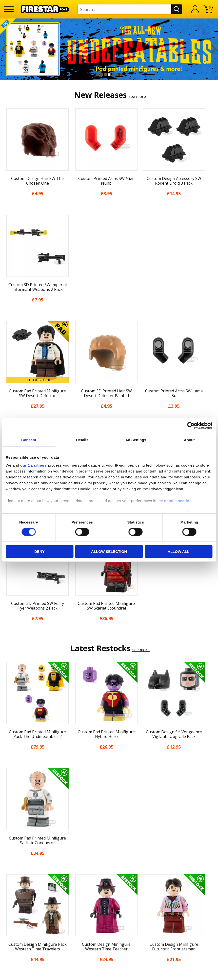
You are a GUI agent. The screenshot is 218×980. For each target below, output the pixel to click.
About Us (12, 877)
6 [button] (117, 75)
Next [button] (214, 49)
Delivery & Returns (21, 899)
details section (178, 500)
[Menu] (9, 9)
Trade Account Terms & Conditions (89, 916)
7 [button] (121, 75)
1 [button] (97, 75)
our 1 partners (34, 465)
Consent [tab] (29, 440)
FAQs (61, 879)
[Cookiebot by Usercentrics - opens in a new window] (191, 426)
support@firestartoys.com (80, 887)
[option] (109, 49)
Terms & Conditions (22, 906)
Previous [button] (4, 49)
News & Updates (19, 884)
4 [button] (109, 75)
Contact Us (66, 863)
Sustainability (16, 927)
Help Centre (67, 871)
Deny (40, 551)
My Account (14, 870)
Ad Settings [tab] (136, 440)
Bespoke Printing (72, 908)
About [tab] (189, 440)
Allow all (178, 551)
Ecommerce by (196, 975)
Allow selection (109, 551)
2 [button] (101, 75)
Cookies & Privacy (20, 913)
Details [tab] (82, 440)
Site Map (12, 934)
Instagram (139, 883)
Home (9, 863)
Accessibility (15, 920)
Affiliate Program (72, 924)
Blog (8, 892)
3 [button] (105, 75)
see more (137, 96)
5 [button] (113, 75)
